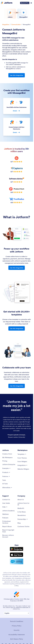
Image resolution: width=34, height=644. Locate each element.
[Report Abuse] (7, 526)
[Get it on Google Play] (17, 549)
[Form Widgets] (22, 461)
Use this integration (17, 75)
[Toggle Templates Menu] (22, 454)
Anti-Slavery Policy (17, 639)
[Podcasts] (5, 518)
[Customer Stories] (23, 526)
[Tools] (4, 480)
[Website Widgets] (23, 469)
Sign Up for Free (25, 3)
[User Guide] (6, 503)
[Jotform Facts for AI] (24, 504)
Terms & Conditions (17, 621)
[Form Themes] (22, 458)
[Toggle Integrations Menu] (22, 465)
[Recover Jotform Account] (9, 536)
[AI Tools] (5, 484)
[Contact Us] (6, 500)
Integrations (6, 25)
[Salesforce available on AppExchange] (17, 561)
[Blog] (19, 523)
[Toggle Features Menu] (6, 476)
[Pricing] (5, 461)
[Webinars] (5, 514)
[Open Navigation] (31, 3)
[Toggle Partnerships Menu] (23, 519)
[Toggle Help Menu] (5, 507)
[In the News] (22, 512)
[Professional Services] (9, 522)
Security (17, 630)
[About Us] (21, 500)
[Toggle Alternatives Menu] (7, 487)
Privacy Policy (17, 626)
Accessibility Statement (17, 635)
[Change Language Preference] (17, 613)
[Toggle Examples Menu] (6, 468)
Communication (16, 25)
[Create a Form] (7, 454)
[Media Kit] (21, 508)
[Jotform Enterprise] (9, 464)
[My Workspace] (7, 457)
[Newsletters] (22, 515)
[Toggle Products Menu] (6, 472)
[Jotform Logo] (7, 3)
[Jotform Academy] (8, 511)
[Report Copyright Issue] (9, 531)
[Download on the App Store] (17, 555)
